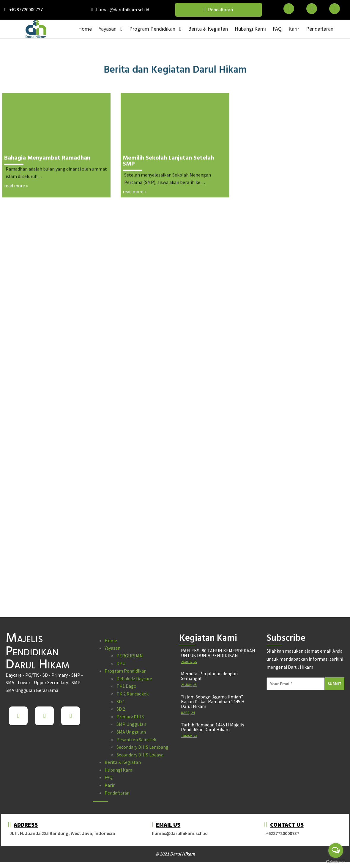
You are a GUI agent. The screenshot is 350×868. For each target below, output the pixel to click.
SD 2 (121, 709)
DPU (121, 663)
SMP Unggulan (131, 724)
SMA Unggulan (131, 732)
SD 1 (121, 701)
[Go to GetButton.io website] (336, 862)
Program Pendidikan (126, 671)
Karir (110, 785)
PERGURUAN (130, 656)
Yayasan (112, 648)
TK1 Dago (126, 686)
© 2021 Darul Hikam (175, 854)
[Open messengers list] (336, 850)
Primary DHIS (130, 717)
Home (111, 640)
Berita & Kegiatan (123, 762)
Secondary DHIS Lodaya (140, 755)
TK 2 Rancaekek (133, 694)
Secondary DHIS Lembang (142, 747)
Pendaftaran (117, 793)
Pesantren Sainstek (136, 739)
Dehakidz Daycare (134, 679)
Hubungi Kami (119, 770)
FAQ (109, 777)
